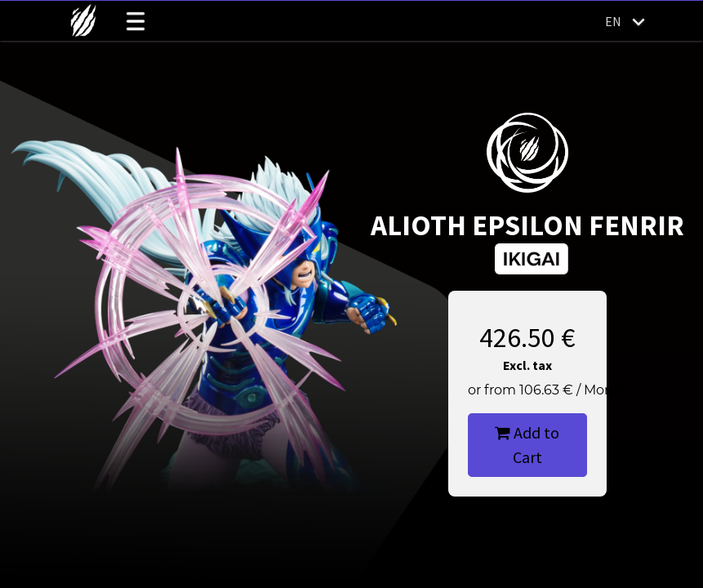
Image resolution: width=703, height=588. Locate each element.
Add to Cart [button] (527, 445)
